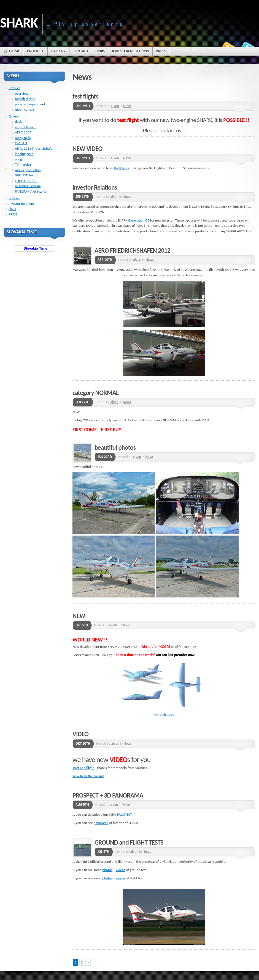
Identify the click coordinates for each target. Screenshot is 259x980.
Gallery (14, 116)
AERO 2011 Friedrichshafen (35, 148)
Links (12, 209)
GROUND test (25, 175)
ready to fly (23, 138)
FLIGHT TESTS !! (26, 181)
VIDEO (80, 734)
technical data (25, 99)
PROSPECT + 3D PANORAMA (108, 795)
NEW (79, 616)
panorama (101, 823)
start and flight (83, 768)
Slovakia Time (34, 248)
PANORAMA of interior (31, 191)
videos (120, 870)
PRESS (13, 214)
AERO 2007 (23, 132)
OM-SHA (21, 143)
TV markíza (23, 164)
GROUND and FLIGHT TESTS (129, 842)
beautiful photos (115, 447)
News (127, 106)
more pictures (164, 715)
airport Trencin (26, 127)
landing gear (24, 154)
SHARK (19, 23)
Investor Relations (95, 187)
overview (21, 93)
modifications (25, 109)
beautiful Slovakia (28, 186)
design (20, 122)
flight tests (122, 168)
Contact (14, 198)
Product (14, 88)
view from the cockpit (88, 776)
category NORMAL (95, 393)
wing (18, 159)
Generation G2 (139, 220)
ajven (115, 106)
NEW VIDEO (87, 149)
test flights (85, 96)
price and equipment (30, 104)
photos (107, 870)
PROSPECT (125, 814)
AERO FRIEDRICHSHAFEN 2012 (132, 250)
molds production (28, 170)
